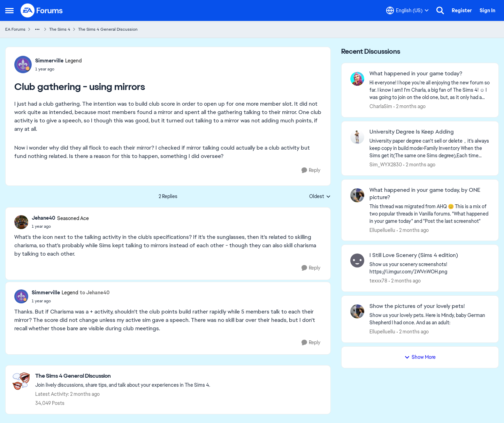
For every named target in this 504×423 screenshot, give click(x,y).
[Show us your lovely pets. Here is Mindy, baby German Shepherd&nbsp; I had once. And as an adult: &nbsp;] (430, 319)
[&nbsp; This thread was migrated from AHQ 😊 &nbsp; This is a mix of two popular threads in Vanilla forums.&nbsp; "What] (430, 214)
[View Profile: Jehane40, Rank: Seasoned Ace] (21, 222)
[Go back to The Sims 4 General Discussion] (123, 376)
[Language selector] (407, 10)
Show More (420, 357)
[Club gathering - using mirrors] (60, 226)
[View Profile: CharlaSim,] (357, 79)
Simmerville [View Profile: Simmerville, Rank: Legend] (49, 61)
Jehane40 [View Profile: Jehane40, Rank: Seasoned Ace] (44, 218)
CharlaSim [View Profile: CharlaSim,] (381, 106)
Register (462, 10)
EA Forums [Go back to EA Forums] (15, 29)
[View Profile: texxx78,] (357, 260)
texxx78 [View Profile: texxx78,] (378, 281)
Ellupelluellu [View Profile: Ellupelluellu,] (382, 230)
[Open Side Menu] (9, 10)
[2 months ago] (410, 107)
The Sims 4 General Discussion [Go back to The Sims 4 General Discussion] (108, 29)
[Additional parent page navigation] (37, 29)
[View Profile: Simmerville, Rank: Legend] (23, 65)
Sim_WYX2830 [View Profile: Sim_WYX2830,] (386, 165)
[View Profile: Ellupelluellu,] (357, 195)
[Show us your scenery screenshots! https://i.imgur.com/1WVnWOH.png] (430, 268)
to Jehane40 (95, 293)
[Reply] (311, 170)
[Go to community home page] (42, 10)
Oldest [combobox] (320, 197)
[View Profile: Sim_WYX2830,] (357, 137)
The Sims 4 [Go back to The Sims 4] (60, 29)
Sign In (487, 10)
